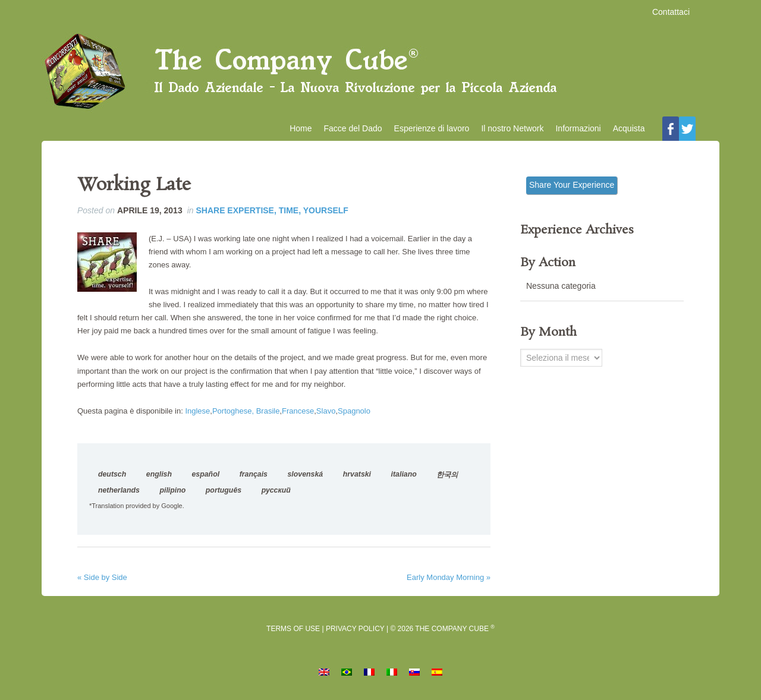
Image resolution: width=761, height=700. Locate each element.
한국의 (447, 475)
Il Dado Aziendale (380, 72)
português (224, 490)
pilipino (172, 490)
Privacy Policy (355, 629)
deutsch (112, 474)
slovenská (306, 474)
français (254, 474)
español (205, 474)
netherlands (119, 490)
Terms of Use (293, 629)
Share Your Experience (572, 185)
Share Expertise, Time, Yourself (272, 210)
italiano (404, 474)
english (159, 474)
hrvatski (357, 474)
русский (276, 490)
